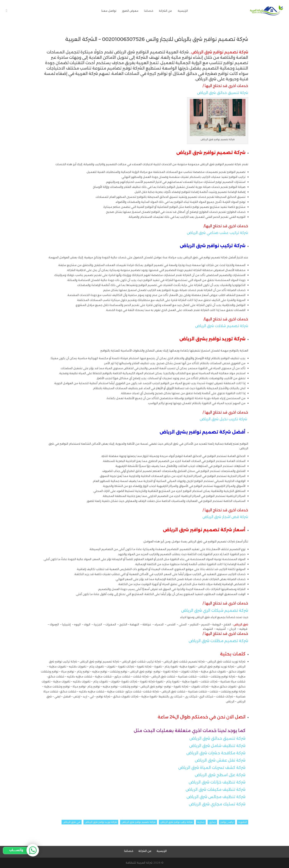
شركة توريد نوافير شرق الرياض (101, 822)
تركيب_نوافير (227, 822)
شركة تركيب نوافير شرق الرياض (176, 822)
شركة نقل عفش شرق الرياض (220, 760)
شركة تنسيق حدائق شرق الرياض (223, 93)
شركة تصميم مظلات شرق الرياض (218, 641)
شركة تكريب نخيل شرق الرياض (223, 419)
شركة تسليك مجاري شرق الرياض (217, 804)
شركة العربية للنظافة (139, 863)
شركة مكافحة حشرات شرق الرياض (216, 753)
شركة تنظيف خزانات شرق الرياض (217, 782)
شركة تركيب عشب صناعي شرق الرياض (218, 233)
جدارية (201, 822)
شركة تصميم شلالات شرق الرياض (222, 326)
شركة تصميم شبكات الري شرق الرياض (215, 610)
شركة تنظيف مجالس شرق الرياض (216, 797)
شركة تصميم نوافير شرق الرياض (139, 822)
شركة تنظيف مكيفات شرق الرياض (216, 789)
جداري (212, 822)
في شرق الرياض (72, 822)
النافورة (243, 822)
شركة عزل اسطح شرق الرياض (220, 775)
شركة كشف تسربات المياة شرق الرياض (212, 768)
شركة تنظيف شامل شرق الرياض (217, 746)
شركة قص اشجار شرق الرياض (225, 517)
